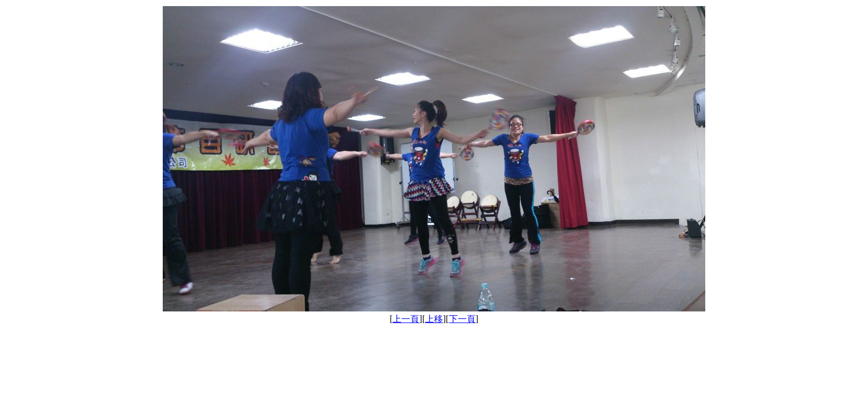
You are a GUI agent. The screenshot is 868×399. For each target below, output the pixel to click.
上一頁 (406, 319)
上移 (434, 319)
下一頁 (462, 319)
